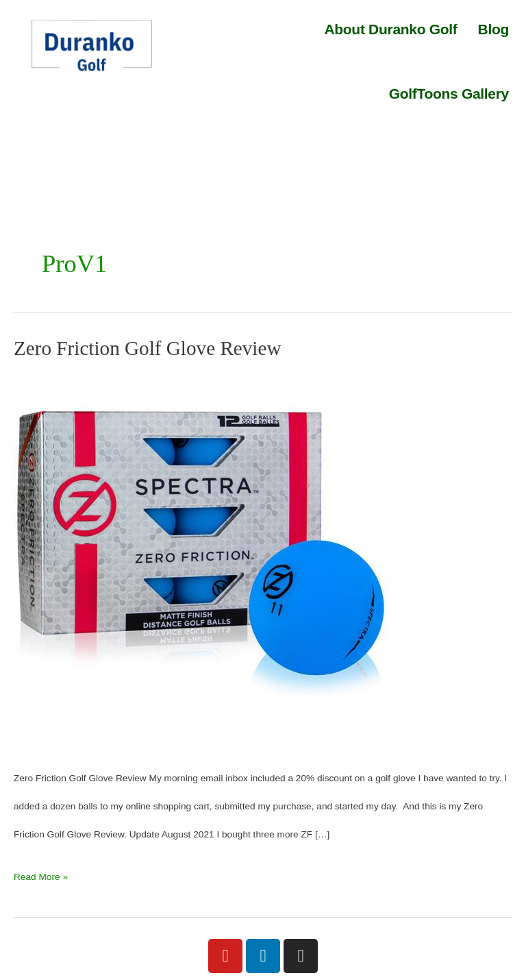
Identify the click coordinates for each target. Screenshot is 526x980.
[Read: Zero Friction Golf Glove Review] (202, 561)
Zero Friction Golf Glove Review (148, 348)
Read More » (41, 872)
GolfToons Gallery (449, 94)
